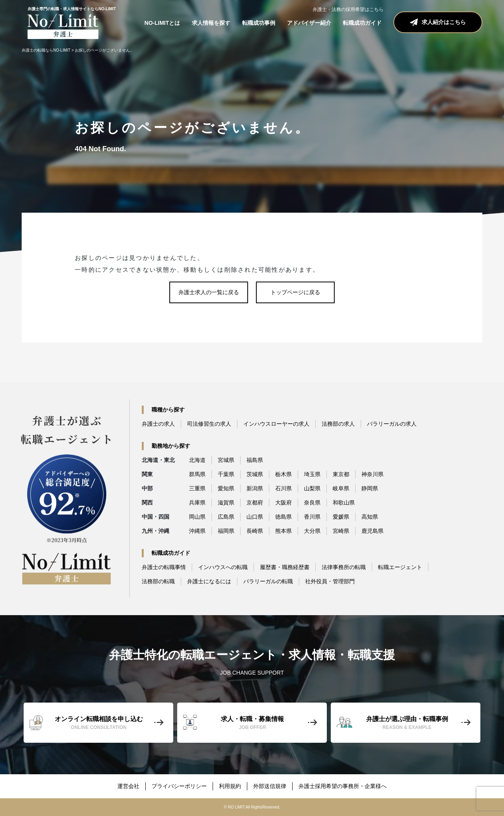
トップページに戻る (295, 292)
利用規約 (230, 786)
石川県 (283, 488)
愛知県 (226, 488)
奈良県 (312, 503)
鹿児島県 (372, 531)
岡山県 (197, 517)
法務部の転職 (158, 581)
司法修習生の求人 (209, 424)
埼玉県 (312, 474)
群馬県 (197, 474)
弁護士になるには (209, 581)
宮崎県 (341, 531)
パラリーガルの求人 (392, 424)
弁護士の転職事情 (164, 567)
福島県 (255, 460)
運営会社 (128, 786)
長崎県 (255, 531)
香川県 (312, 517)
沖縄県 (197, 531)
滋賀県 (226, 503)
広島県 (226, 517)
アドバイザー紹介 (309, 23)
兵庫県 (197, 503)
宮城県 (226, 460)
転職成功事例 (259, 23)
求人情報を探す (211, 23)
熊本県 (283, 531)
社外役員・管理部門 (330, 581)
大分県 (312, 531)
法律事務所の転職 (344, 567)
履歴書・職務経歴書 (285, 567)
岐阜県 (341, 488)
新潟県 (255, 488)
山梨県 (312, 488)
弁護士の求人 (158, 424)
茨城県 (255, 474)
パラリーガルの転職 (268, 581)
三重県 (197, 488)
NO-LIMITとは (162, 23)
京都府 (255, 503)
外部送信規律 (270, 786)
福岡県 (226, 531)
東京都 (341, 474)
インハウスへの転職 (223, 567)
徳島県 (283, 517)
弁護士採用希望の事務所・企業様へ (343, 786)
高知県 (370, 517)
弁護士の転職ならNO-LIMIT (46, 50)
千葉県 (226, 474)
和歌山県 (344, 503)
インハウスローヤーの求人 (276, 424)
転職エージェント (400, 567)
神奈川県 (372, 474)
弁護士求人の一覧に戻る (209, 292)
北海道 (197, 460)
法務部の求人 (338, 424)
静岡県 (370, 488)
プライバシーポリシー (179, 786)
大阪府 (283, 503)
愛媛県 (341, 517)
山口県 (255, 517)
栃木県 (283, 474)
